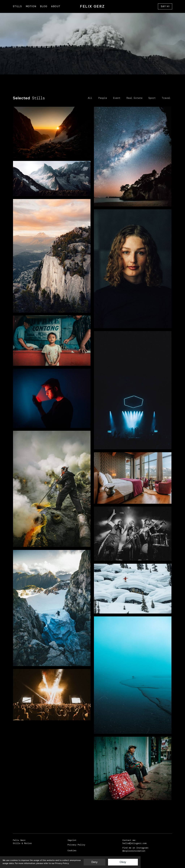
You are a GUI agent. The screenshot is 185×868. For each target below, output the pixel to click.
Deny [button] (94, 862)
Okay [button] (123, 862)
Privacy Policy (62, 863)
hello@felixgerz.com (135, 843)
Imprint (72, 840)
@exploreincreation (134, 851)
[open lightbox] (52, 132)
